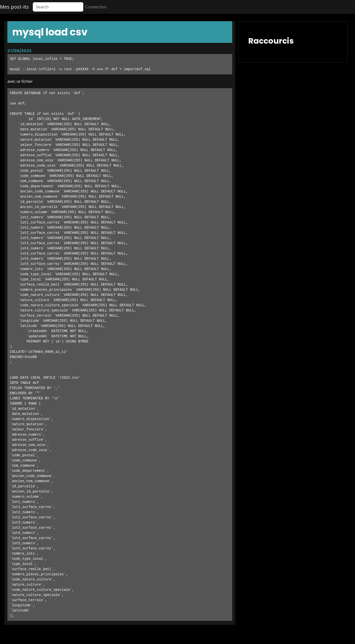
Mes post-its (14, 7)
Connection (96, 7)
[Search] (58, 7)
